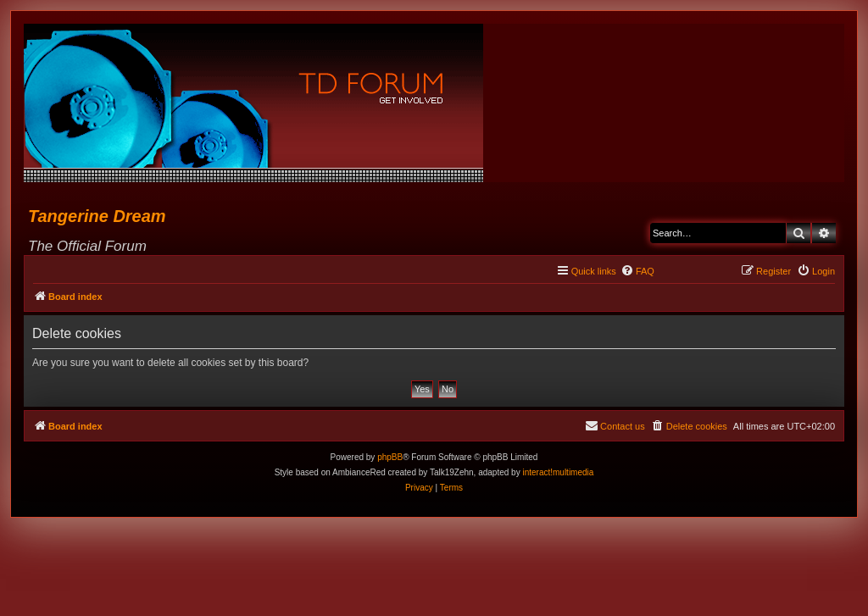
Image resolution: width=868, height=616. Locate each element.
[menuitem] (637, 271)
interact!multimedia (558, 472)
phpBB (390, 457)
